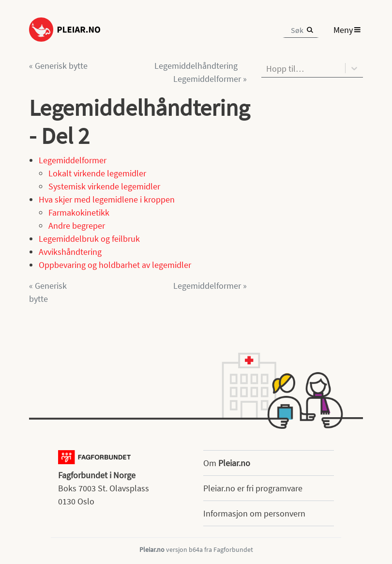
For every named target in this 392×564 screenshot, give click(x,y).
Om (227, 463)
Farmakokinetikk (79, 212)
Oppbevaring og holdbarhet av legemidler (115, 265)
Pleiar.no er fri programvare (253, 488)
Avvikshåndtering (70, 252)
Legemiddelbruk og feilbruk (89, 239)
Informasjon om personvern (254, 513)
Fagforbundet (233, 549)
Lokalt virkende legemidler (97, 173)
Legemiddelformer (73, 160)
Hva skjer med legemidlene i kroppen (107, 199)
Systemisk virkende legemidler (104, 186)
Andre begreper (77, 226)
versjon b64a (184, 549)
